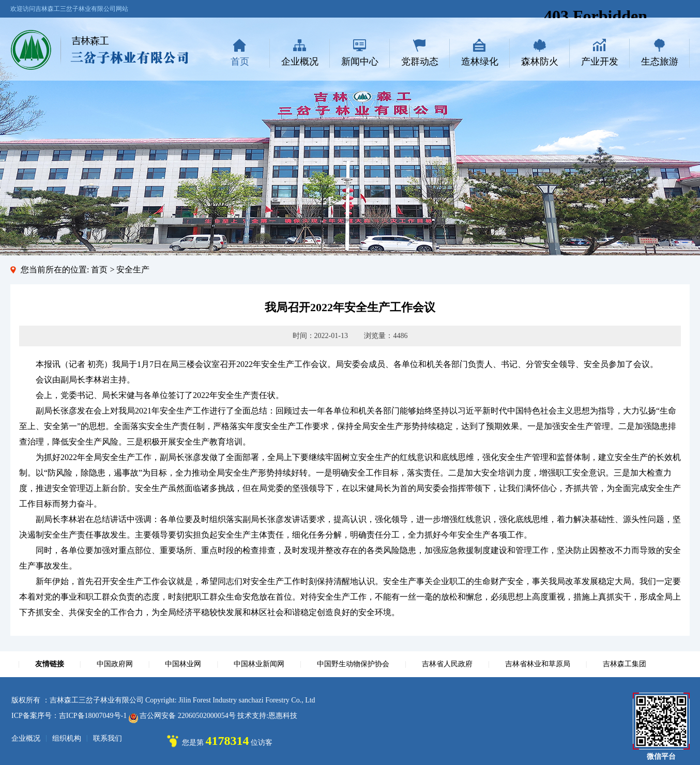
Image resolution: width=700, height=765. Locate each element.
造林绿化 (480, 62)
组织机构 (67, 738)
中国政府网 (115, 664)
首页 (240, 62)
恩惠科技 (283, 716)
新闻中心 (360, 62)
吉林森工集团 (625, 664)
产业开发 (600, 62)
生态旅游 (660, 62)
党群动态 (420, 62)
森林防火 (540, 62)
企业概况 (300, 62)
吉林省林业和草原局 (538, 664)
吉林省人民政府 (447, 664)
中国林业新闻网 (259, 664)
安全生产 (133, 270)
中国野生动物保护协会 (353, 664)
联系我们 (108, 738)
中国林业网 (183, 664)
